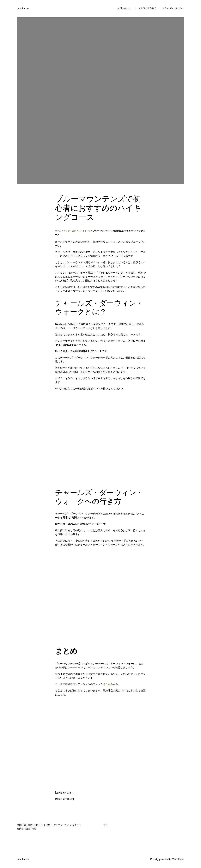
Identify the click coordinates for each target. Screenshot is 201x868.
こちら (109, 684)
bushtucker (23, 8)
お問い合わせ (124, 8)
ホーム (58, 231)
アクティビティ (71, 231)
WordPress (178, 859)
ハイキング (85, 231)
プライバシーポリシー (173, 8)
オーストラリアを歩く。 (146, 8)
